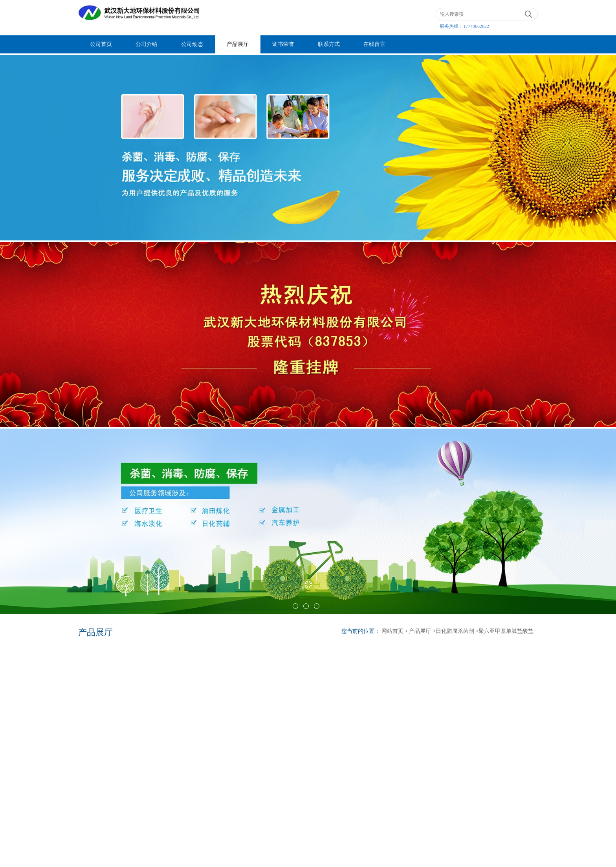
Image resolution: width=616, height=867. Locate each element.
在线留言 (374, 44)
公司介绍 (147, 44)
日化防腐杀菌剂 (455, 631)
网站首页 (392, 631)
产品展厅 (238, 44)
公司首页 (101, 44)
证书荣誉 (283, 44)
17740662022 (476, 26)
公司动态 (192, 44)
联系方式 (329, 44)
